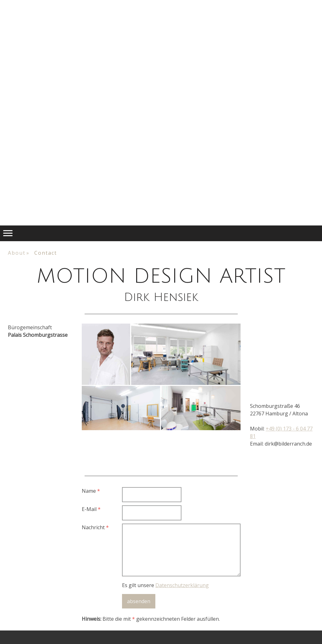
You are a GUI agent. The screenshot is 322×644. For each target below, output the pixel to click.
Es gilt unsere (165, 585)
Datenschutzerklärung (182, 585)
